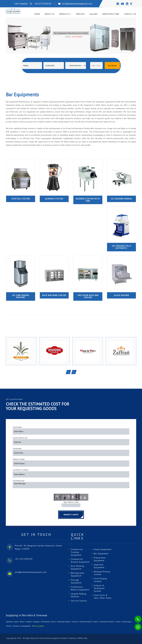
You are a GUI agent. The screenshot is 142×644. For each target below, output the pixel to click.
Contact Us (130, 14)
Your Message (19, 481)
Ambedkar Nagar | (64, 622)
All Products (77, 37)
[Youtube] (122, 4)
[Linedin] (127, 4)
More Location (38, 626)
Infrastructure (111, 14)
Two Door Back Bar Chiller (88, 296)
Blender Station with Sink (88, 200)
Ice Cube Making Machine (21, 296)
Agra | (17, 622)
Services (80, 14)
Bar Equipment (101, 554)
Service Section (79, 601)
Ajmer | (23, 622)
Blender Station (54, 199)
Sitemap (73, 638)
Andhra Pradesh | (86, 622)
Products (64, 14)
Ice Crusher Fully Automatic (121, 247)
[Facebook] (118, 4)
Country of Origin (20, 470)
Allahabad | (46, 622)
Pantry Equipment (103, 549)
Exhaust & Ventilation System (99, 588)
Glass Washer (121, 295)
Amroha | (75, 622)
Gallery (94, 14)
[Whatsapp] (136, 625)
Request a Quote (71, 515)
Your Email (17, 449)
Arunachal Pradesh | (107, 622)
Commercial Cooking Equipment (77, 552)
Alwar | (54, 622)
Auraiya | (17, 626)
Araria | (96, 622)
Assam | (9, 626)
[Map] (131, 4)
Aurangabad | (26, 626)
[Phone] (136, 617)
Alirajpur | (37, 622)
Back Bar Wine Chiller (54, 295)
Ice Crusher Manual (121, 199)
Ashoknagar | (127, 622)
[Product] (76, 65)
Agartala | (10, 622)
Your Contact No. (20, 438)
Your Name (17, 427)
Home (37, 14)
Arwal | (119, 622)
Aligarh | (29, 622)
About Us (50, 14)
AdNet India (82, 638)
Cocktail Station (21, 199)
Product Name (19, 459)
